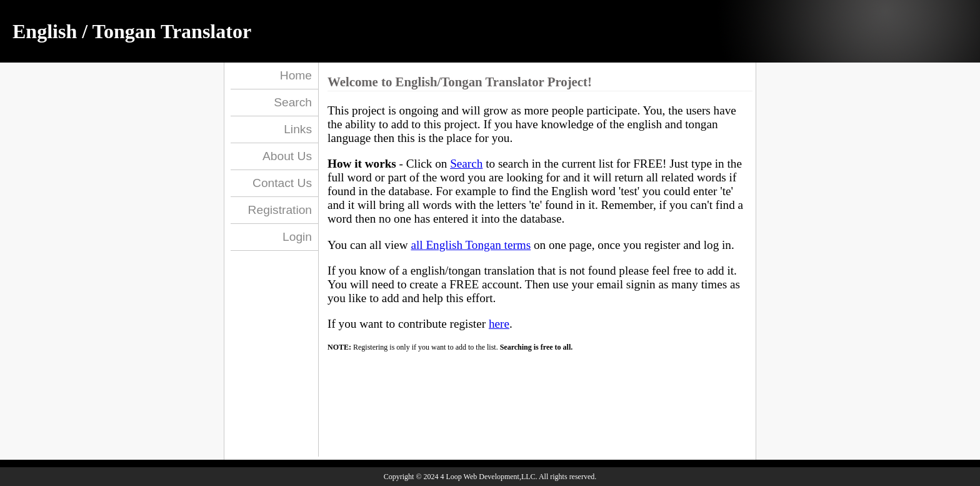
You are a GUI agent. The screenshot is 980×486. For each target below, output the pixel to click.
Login (297, 237)
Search (293, 102)
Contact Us (282, 183)
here (499, 324)
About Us (287, 156)
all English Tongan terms (471, 245)
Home (296, 75)
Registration (280, 210)
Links (298, 129)
